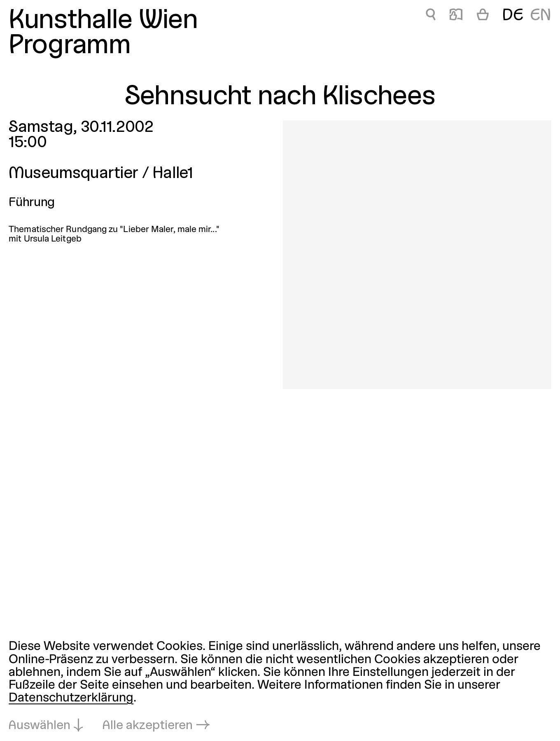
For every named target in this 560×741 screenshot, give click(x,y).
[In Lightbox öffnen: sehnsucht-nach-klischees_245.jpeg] (417, 255)
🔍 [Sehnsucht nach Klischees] (431, 16)
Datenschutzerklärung (71, 698)
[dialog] (280, 686)
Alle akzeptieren (148, 726)
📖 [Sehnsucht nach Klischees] (456, 16)
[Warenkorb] (483, 16)
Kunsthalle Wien (103, 21)
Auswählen (40, 726)
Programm (70, 46)
